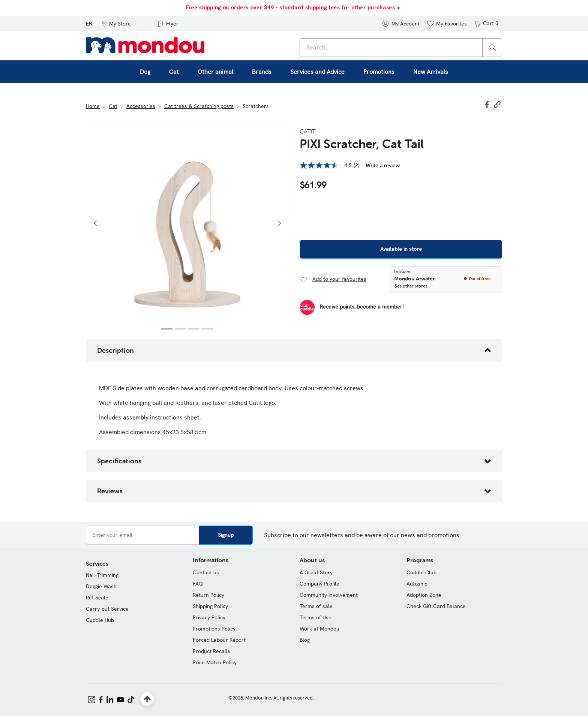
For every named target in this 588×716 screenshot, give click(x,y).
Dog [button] (145, 72)
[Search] (493, 47)
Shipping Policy (210, 606)
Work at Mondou (319, 629)
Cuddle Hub (100, 620)
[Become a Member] (352, 307)
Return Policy (208, 595)
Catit (307, 131)
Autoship (417, 584)
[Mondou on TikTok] (131, 699)
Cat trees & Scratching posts (199, 106)
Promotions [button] (379, 72)
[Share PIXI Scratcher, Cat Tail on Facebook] (488, 104)
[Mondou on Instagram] (91, 699)
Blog (305, 640)
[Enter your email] (142, 535)
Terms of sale (316, 606)
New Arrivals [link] (431, 72)
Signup (226, 535)
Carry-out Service (107, 609)
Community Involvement (329, 595)
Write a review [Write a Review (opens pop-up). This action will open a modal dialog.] (383, 165)
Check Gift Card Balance (436, 606)
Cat (113, 106)
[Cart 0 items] (485, 23)
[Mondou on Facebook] (101, 699)
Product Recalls (211, 651)
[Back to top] (147, 699)
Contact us (206, 572)
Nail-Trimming (102, 575)
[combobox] (401, 48)
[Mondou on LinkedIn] (110, 699)
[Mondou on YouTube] (120, 699)
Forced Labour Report (219, 640)
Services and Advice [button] (317, 72)
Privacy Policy (209, 617)
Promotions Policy (214, 629)
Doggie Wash (101, 586)
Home (93, 106)
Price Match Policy (215, 662)
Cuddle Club (421, 572)
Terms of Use (316, 617)
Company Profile (319, 584)
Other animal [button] (215, 72)
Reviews (110, 491)
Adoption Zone (424, 595)
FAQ (198, 584)
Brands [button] (262, 72)
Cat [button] (174, 72)
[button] (116, 23)
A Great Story (316, 572)
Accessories (141, 106)
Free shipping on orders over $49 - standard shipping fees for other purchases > (293, 7)
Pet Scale (97, 598)
